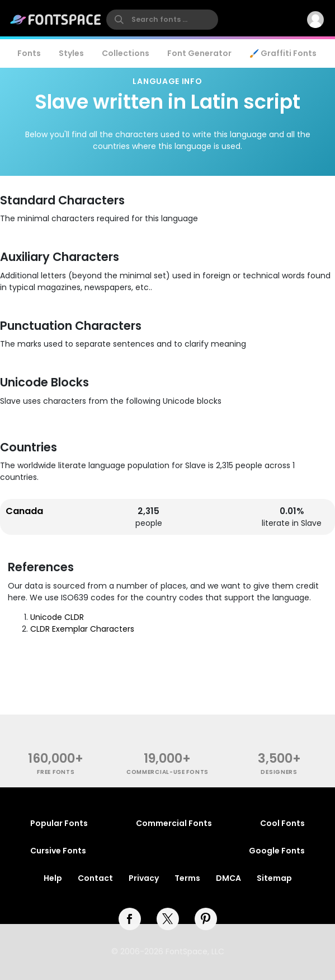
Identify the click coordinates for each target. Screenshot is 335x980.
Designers (279, 772)
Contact (95, 878)
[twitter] (168, 919)
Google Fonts (277, 851)
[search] (162, 20)
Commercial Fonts (174, 823)
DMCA (228, 878)
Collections (126, 53)
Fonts (29, 53)
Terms (187, 878)
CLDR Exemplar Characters (82, 629)
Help (53, 878)
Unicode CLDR (57, 617)
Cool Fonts (282, 823)
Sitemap (274, 878)
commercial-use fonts (167, 772)
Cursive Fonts (58, 851)
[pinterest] (206, 919)
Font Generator (199, 53)
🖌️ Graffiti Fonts (283, 53)
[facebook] (130, 919)
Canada (24, 511)
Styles (71, 53)
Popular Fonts (59, 823)
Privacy (144, 878)
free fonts (56, 772)
